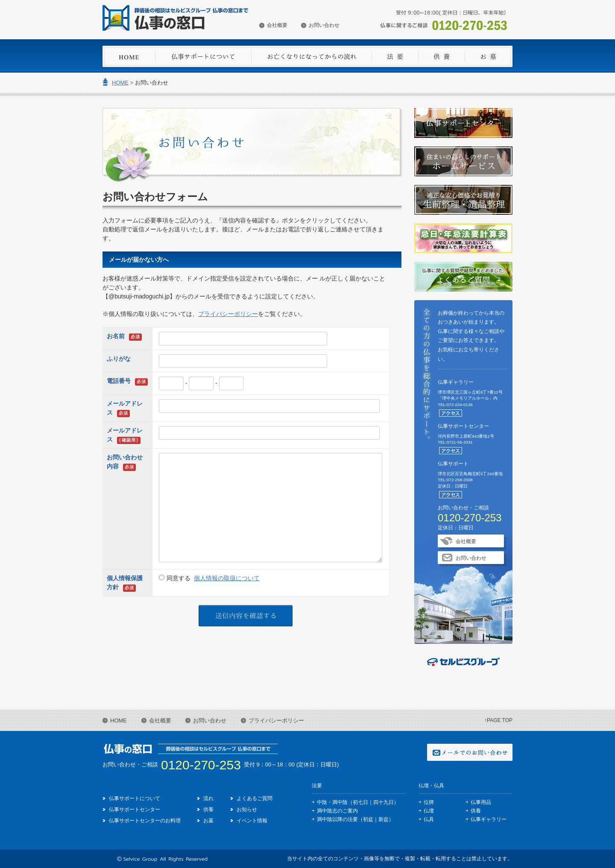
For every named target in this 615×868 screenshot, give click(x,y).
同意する (213, 578)
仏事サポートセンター (135, 810)
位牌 (429, 802)
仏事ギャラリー (489, 819)
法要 (317, 786)
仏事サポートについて (135, 798)
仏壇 (429, 811)
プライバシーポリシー (228, 314)
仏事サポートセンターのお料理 (145, 821)
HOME (120, 83)
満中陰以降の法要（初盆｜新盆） (355, 819)
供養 (208, 810)
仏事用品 (481, 802)
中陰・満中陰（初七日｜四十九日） (358, 802)
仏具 (429, 819)
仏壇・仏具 (431, 786)
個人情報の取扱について (227, 578)
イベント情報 (252, 821)
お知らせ (247, 810)
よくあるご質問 (255, 798)
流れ (208, 798)
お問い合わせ (324, 25)
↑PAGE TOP (498, 720)
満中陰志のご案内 (337, 811)
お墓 (208, 821)
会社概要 (277, 25)
